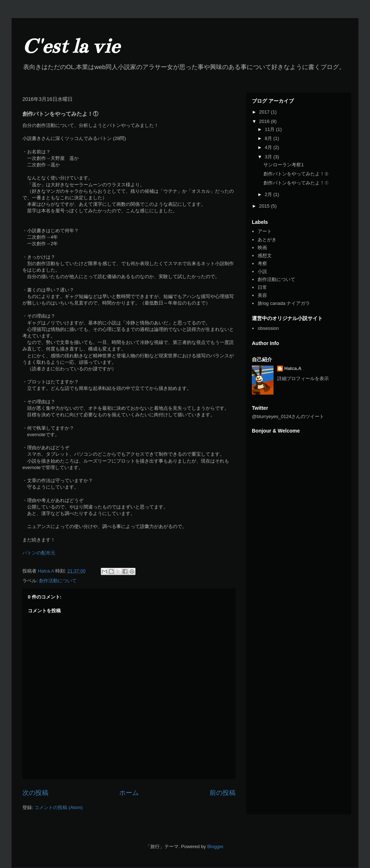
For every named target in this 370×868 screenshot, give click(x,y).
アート (265, 231)
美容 (262, 295)
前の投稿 (223, 793)
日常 (262, 287)
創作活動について (58, 581)
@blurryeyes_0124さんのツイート (288, 416)
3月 (269, 157)
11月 (270, 129)
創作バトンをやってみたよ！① (296, 183)
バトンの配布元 (39, 553)
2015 (265, 206)
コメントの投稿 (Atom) (59, 807)
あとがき (267, 240)
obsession (268, 328)
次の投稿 (35, 793)
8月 (269, 138)
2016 (265, 121)
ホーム (129, 793)
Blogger (215, 846)
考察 (262, 263)
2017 (265, 112)
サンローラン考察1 (283, 165)
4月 (269, 147)
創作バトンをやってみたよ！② (296, 174)
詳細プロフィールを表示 (303, 378)
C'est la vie (71, 46)
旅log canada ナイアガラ (284, 303)
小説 (262, 271)
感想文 (265, 256)
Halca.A (293, 368)
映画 (262, 248)
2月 (269, 194)
